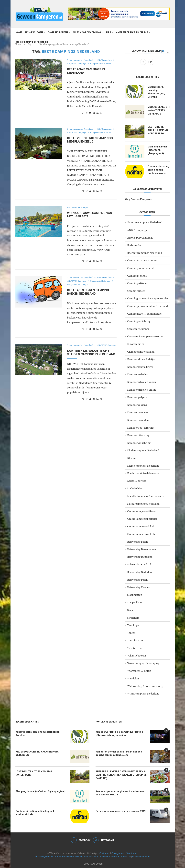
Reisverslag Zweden (139, 587)
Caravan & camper (138, 328)
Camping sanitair (137, 275)
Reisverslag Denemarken (141, 549)
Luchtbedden (135, 488)
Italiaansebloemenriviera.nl (68, 856)
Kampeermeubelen (138, 412)
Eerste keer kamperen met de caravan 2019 (119, 811)
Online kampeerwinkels (141, 534)
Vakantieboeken (137, 655)
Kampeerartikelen (138, 374)
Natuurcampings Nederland (143, 503)
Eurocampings (136, 344)
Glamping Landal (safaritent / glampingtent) (157, 149)
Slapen (131, 610)
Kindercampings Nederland (143, 450)
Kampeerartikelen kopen (141, 382)
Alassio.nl (126, 856)
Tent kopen (134, 625)
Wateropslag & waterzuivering (145, 686)
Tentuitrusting (136, 640)
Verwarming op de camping (143, 663)
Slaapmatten (135, 595)
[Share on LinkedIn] (98, 116)
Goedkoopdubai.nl (141, 856)
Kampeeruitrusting (138, 435)
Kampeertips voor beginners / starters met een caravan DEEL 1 (121, 792)
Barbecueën (134, 245)
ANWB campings (75, 64)
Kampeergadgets (137, 397)
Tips (108, 32)
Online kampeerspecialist (32, 42)
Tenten (131, 633)
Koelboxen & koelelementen (144, 473)
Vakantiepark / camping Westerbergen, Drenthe (156, 92)
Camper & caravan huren (142, 260)
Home (19, 32)
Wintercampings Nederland (143, 693)
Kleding (132, 458)
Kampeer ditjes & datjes (79, 68)
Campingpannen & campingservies (148, 298)
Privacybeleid (118, 853)
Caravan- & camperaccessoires (145, 336)
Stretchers (133, 617)
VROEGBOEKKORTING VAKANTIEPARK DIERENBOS (159, 110)
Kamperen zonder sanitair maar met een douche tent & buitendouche (117, 753)
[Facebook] (143, 62)
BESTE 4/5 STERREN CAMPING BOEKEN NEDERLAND (88, 299)
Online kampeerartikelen (142, 511)
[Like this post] (83, 116)
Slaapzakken (134, 602)
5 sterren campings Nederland (81, 60)
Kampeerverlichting (139, 443)
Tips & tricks (135, 648)
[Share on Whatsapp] (101, 116)
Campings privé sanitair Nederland (147, 306)
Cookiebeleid (132, 853)
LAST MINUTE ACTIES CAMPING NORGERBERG (158, 130)
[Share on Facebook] (87, 116)
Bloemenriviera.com (110, 856)
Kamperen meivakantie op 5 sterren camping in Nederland (91, 363)
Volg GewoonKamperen (138, 199)
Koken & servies (137, 481)
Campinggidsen (136, 290)
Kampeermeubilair (138, 420)
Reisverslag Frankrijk (139, 564)
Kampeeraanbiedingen (140, 366)
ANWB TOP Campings (98, 64)
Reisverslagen (34, 32)
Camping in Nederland (140, 268)
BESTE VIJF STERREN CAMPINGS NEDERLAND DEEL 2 (90, 147)
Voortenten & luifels (139, 671)
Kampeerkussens (137, 405)
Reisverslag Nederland (140, 572)
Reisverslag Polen (137, 579)
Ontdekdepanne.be (44, 856)
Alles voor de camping (87, 32)
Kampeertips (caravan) (140, 427)
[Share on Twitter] (90, 116)
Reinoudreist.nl (91, 856)
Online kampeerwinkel (140, 526)
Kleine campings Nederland (143, 465)
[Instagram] (151, 62)
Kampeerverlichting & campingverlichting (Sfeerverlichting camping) (118, 733)
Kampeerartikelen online (132, 32)
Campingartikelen (138, 283)
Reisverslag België (138, 541)
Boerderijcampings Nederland (145, 252)
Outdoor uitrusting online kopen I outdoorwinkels (158, 169)
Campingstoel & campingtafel (145, 313)
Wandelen (133, 678)
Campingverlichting (139, 321)
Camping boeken (58, 32)
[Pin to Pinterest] (94, 116)
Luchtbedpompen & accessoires (146, 496)
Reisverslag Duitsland (140, 557)
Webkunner (104, 853)
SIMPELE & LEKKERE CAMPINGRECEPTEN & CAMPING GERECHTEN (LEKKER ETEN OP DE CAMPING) (120, 774)
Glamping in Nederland (78, 292)
